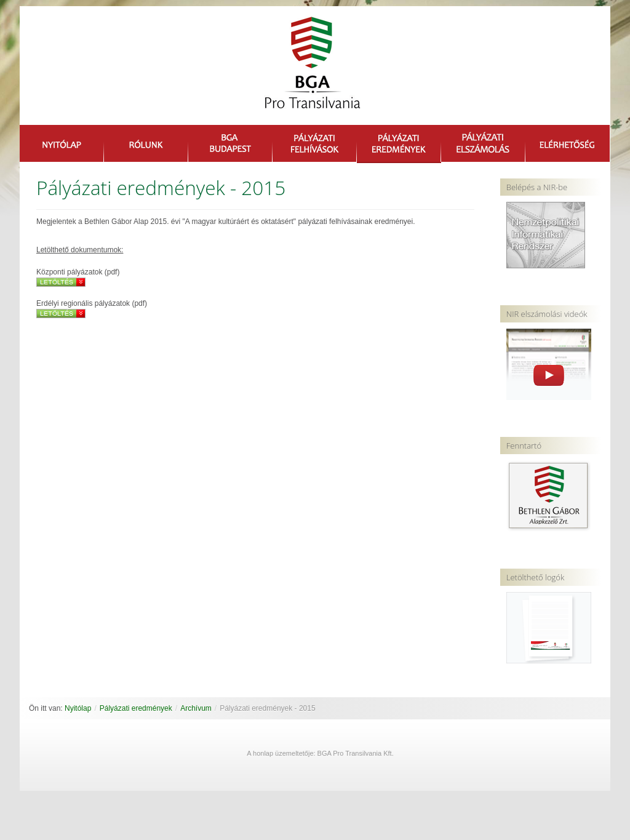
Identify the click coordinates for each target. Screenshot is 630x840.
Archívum (196, 708)
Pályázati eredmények (136, 708)
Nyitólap (78, 708)
